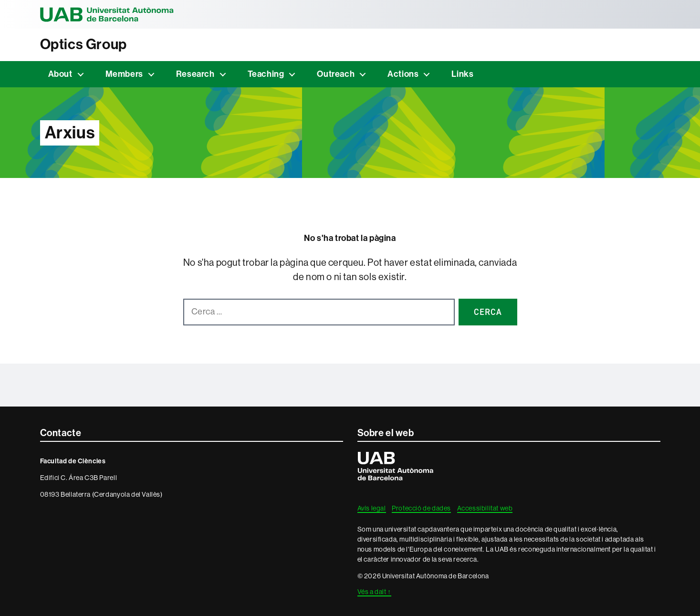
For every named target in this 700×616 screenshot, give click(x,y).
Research (195, 74)
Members (124, 74)
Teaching (266, 74)
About (60, 74)
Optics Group (84, 44)
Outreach (336, 74)
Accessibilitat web (485, 508)
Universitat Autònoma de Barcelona (107, 14)
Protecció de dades (421, 508)
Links (462, 74)
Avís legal (372, 508)
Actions (403, 74)
